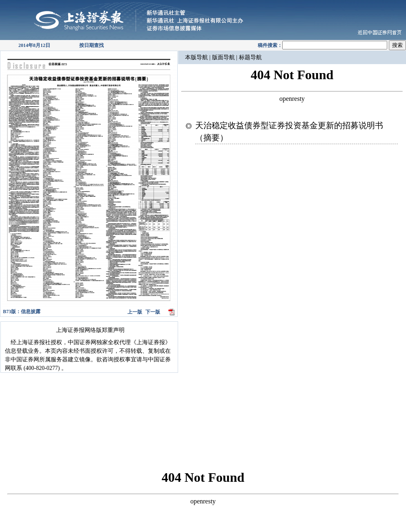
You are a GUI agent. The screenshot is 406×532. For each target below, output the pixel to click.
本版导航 (196, 57)
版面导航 (224, 57)
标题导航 (250, 57)
